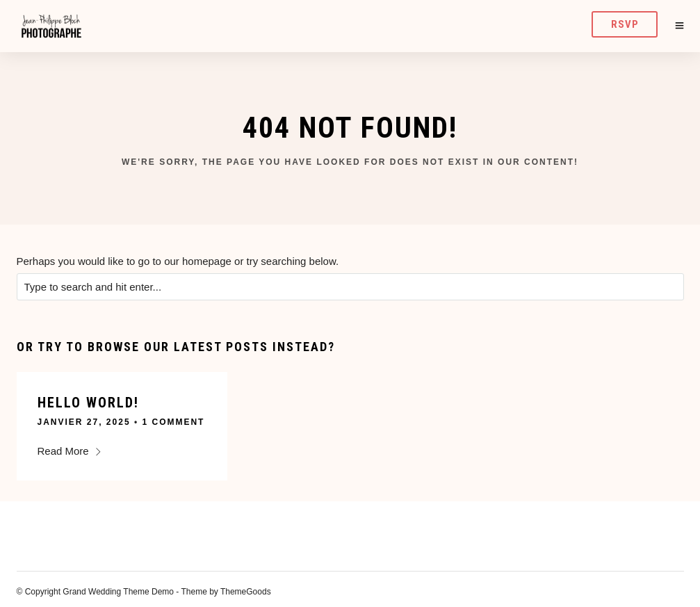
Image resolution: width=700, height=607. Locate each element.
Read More (70, 451)
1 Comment (173, 422)
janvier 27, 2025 (84, 422)
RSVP (625, 24)
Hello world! (88, 403)
